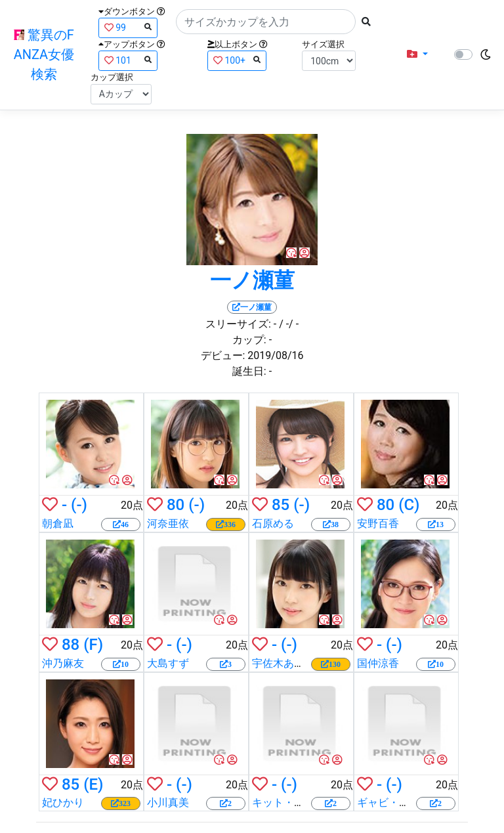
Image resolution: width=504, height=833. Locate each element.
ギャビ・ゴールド (399, 802)
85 (281, 505)
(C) (409, 505)
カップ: (249, 340)
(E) (93, 784)
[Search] (266, 22)
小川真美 (168, 802)
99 (128, 27)
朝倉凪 (58, 523)
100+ (237, 60)
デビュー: (223, 355)
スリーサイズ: (238, 324)
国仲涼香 (378, 663)
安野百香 (378, 523)
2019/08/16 (275, 355)
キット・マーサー (294, 802)
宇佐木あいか (283, 663)
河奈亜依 (168, 523)
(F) (93, 645)
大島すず (168, 663)
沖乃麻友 (63, 663)
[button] (417, 54)
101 (128, 60)
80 (176, 505)
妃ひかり (63, 802)
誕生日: (249, 371)
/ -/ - (289, 324)
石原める (273, 523)
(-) (79, 505)
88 (71, 645)
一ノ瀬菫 (252, 280)
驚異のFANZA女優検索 (44, 54)
